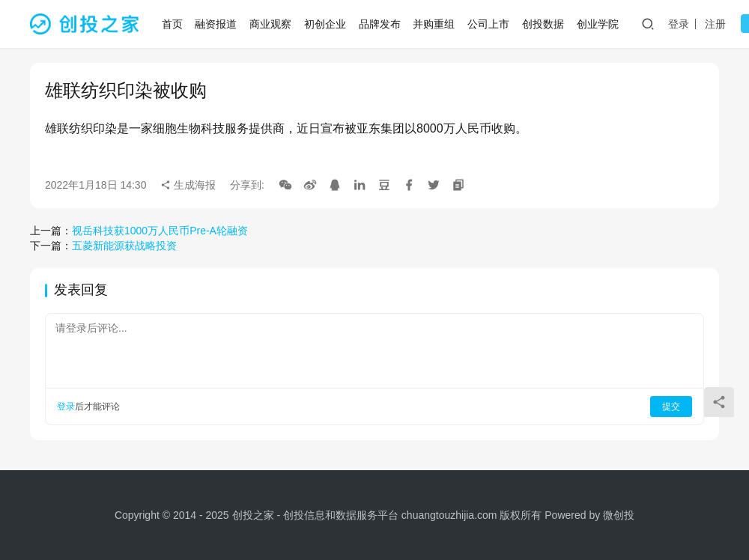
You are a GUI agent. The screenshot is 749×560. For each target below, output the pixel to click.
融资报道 (218, 24)
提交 (671, 407)
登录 (680, 24)
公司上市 (490, 24)
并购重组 (436, 24)
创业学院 (599, 24)
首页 (174, 24)
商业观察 (272, 24)
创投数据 (545, 24)
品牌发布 (381, 24)
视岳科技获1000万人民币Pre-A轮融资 (160, 231)
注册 (717, 24)
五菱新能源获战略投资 (124, 246)
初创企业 (327, 24)
